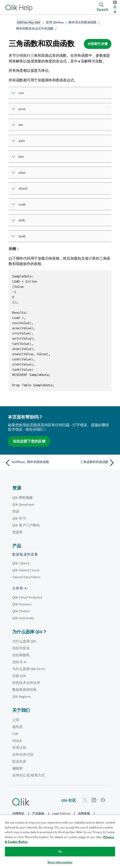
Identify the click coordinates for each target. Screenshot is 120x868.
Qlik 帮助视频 (22, 498)
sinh (22, 220)
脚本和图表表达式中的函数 (35, 29)
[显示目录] (10, 22)
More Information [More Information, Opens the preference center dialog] (60, 862)
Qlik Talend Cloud (26, 570)
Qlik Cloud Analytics (27, 597)
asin (22, 141)
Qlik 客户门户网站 (26, 525)
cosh (22, 204)
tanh (22, 236)
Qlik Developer (23, 504)
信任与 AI (19, 662)
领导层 (17, 727)
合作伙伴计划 (23, 754)
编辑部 (17, 768)
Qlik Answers (22, 604)
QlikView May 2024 (29, 22)
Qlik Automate (23, 618)
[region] (60, 841)
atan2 (23, 188)
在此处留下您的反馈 (29, 441)
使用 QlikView (55, 22)
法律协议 (18, 813)
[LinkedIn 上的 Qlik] (94, 800)
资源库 (17, 532)
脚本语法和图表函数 (82, 22)
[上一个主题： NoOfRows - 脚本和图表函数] (31, 463)
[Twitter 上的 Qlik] (85, 800)
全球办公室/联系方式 (29, 775)
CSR (15, 734)
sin (21, 125)
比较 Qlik (19, 676)
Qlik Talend (21, 563)
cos (21, 93)
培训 (16, 511)
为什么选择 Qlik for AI (29, 669)
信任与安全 (21, 648)
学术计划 (19, 748)
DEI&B (17, 741)
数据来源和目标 (24, 690)
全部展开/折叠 (98, 44)
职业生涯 (19, 761)
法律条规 (84, 813)
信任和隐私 (21, 655)
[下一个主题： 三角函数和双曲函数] (89, 463)
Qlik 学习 (19, 518)
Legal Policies (61, 813)
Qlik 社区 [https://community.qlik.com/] (69, 800)
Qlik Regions (22, 696)
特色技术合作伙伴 (26, 683)
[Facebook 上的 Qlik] (103, 800)
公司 (16, 720)
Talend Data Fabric (26, 577)
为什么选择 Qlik (24, 641)
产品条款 (38, 813)
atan (22, 172)
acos (22, 109)
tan (21, 156)
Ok (60, 852)
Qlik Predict (21, 611)
